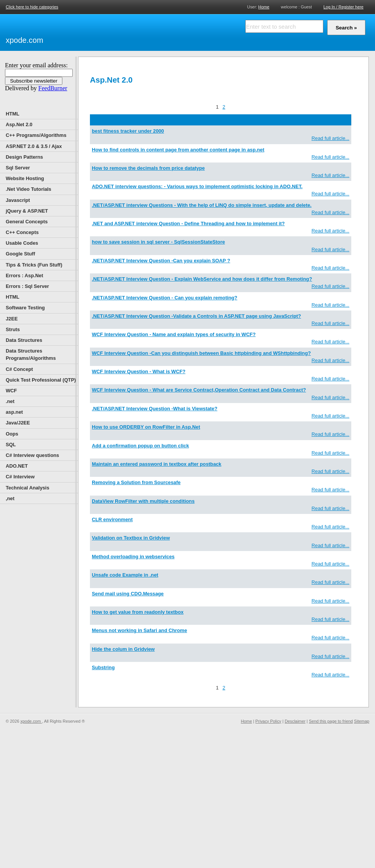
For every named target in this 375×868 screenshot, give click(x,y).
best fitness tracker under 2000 (128, 131)
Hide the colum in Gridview (123, 649)
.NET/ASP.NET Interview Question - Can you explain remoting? (165, 298)
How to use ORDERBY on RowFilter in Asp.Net (146, 427)
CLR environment (112, 519)
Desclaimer (295, 721)
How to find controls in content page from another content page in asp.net (178, 150)
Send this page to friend (331, 721)
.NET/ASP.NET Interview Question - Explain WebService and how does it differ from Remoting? (202, 279)
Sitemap (362, 721)
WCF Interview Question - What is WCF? (139, 371)
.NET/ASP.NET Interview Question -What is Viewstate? (155, 409)
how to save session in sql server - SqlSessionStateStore (158, 242)
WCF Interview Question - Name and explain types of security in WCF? (174, 334)
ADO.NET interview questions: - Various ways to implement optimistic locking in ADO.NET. (197, 186)
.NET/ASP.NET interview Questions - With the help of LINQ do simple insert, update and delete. (202, 205)
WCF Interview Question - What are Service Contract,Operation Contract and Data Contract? (199, 390)
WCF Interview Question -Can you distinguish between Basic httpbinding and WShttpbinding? (201, 353)
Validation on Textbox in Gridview (131, 538)
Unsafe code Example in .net (125, 575)
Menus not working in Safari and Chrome (139, 630)
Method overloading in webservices (133, 557)
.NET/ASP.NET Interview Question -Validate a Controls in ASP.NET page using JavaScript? (196, 316)
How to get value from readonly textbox (138, 612)
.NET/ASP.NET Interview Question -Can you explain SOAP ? (161, 261)
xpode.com (24, 40)
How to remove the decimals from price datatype (148, 168)
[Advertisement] (94, 31)
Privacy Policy (268, 721)
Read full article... (330, 138)
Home (264, 7)
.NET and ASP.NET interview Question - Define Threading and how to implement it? (188, 224)
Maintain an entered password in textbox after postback (157, 464)
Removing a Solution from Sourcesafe (136, 482)
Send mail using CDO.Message (128, 594)
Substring (103, 667)
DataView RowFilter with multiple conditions (143, 501)
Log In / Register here (343, 7)
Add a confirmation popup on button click (140, 446)
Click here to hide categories (32, 7)
